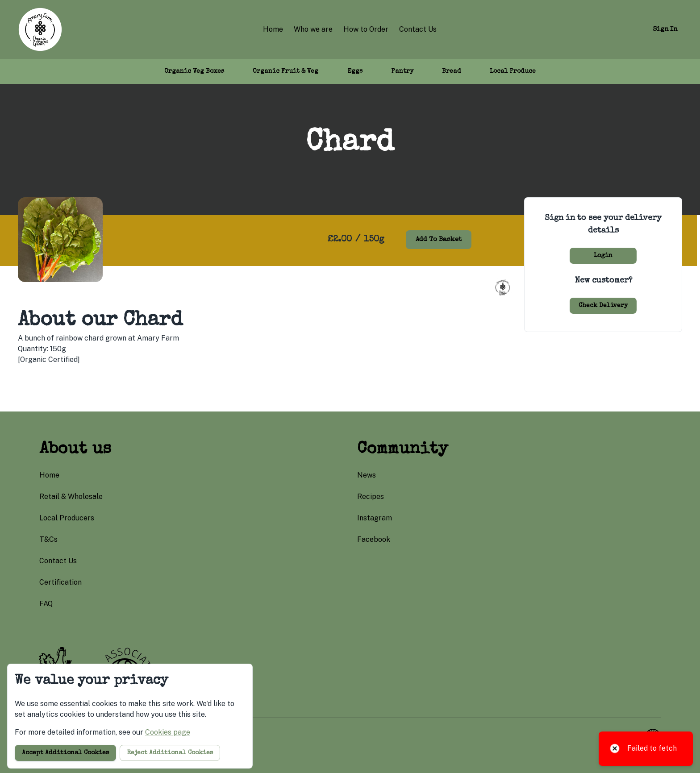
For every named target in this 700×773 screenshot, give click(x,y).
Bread (452, 71)
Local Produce (513, 71)
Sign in (665, 29)
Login (603, 256)
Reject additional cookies (170, 753)
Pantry (402, 71)
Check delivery (603, 306)
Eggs (355, 71)
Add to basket (439, 239)
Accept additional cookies (65, 753)
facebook (374, 539)
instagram (375, 518)
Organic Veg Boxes (194, 71)
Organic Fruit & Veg (285, 71)
